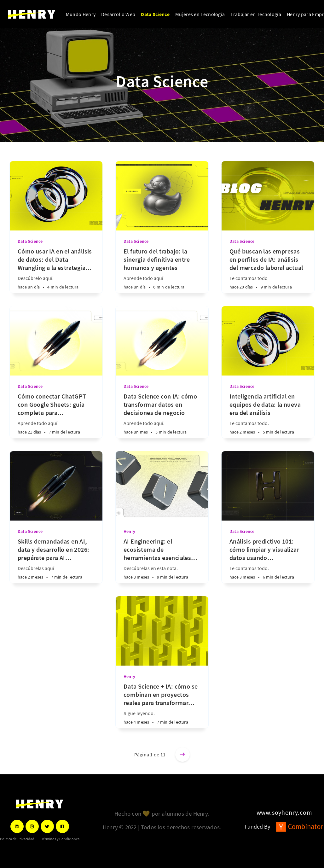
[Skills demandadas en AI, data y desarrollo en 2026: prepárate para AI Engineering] (56, 560)
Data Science (155, 14)
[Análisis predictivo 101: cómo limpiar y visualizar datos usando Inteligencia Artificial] (268, 560)
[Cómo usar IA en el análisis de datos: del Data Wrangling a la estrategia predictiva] (56, 270)
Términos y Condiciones (60, 839)
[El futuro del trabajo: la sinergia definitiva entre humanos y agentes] (162, 270)
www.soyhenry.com (284, 812)
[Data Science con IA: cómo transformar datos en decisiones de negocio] (162, 415)
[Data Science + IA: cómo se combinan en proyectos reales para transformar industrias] (162, 705)
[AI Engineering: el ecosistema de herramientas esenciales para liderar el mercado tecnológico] (162, 560)
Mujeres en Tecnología (200, 14)
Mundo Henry (81, 14)
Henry (129, 531)
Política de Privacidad (17, 839)
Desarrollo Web (118, 14)
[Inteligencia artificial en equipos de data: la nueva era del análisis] (268, 415)
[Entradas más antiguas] (182, 754)
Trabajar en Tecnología (256, 14)
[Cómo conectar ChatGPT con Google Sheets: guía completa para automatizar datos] (56, 415)
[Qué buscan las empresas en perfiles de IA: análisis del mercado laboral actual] (268, 270)
